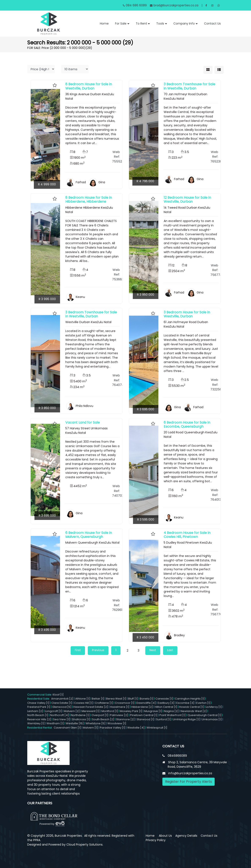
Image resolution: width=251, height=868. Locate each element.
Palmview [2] (119, 715)
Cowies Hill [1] (83, 703)
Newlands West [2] (194, 711)
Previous (98, 650)
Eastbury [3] (166, 703)
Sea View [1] (62, 719)
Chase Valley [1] (38, 703)
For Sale (121, 23)
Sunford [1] (163, 719)
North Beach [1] (38, 715)
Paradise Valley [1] (113, 728)
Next (153, 650)
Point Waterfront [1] (173, 715)
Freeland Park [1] (39, 707)
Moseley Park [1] (131, 711)
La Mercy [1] (214, 707)
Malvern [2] (72, 711)
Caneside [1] (164, 699)
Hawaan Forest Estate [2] (91, 707)
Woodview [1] (117, 723)
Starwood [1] (145, 719)
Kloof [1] (58, 695)
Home (104, 23)
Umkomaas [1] (212, 719)
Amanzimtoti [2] (62, 699)
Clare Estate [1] (62, 703)
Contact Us (212, 23)
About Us (165, 836)
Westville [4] (136, 728)
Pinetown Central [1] (144, 715)
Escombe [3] (185, 703)
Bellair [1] (98, 699)
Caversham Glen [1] (67, 728)
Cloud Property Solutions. (85, 845)
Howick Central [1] (191, 707)
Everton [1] (203, 703)
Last (170, 650)
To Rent (141, 23)
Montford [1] (110, 711)
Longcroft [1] (53, 711)
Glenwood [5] (62, 707)
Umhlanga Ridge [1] (186, 719)
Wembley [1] (36, 723)
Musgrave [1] (153, 711)
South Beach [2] (103, 719)
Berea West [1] (116, 699)
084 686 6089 (135, 5)
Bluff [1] (133, 699)
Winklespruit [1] (157, 728)
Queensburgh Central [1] (205, 715)
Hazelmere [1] (120, 707)
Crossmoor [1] (125, 703)
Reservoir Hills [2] (39, 719)
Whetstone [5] (96, 723)
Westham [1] (55, 723)
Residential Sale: (39, 699)
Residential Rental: (40, 728)
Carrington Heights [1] (190, 699)
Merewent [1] (91, 711)
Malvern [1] (90, 728)
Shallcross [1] (81, 719)
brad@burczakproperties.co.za (174, 5)
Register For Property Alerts (189, 782)
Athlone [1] (83, 699)
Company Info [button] (184, 23)
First (78, 650)
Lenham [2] (35, 711)
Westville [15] (75, 723)
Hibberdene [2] (142, 707)
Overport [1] (100, 715)
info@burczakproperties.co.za (190, 773)
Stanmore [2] (125, 719)
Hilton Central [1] (166, 707)
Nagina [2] (171, 711)
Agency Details (186, 836)
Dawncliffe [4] (146, 703)
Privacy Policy (156, 840)
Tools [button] (160, 23)
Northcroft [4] (60, 715)
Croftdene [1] (104, 703)
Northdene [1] (80, 715)
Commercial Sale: (40, 695)
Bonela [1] (147, 699)
